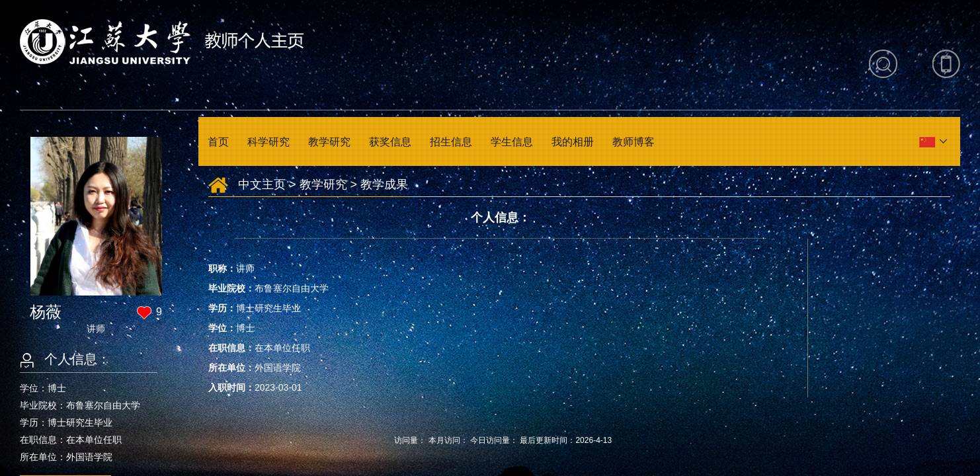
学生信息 (512, 142)
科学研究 (268, 142)
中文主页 (262, 184)
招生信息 (451, 142)
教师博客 (633, 142)
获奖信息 (390, 142)
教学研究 (329, 142)
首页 (218, 142)
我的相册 (573, 142)
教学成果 (384, 184)
